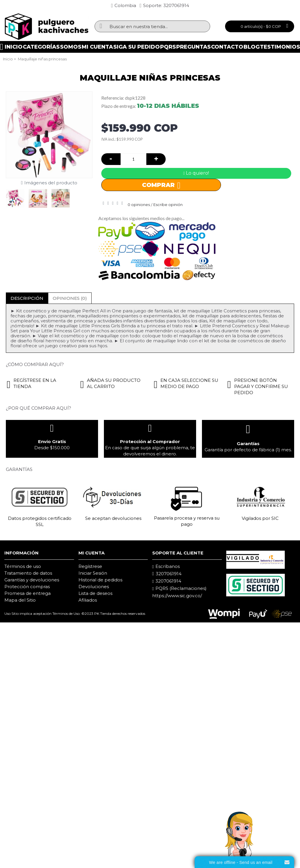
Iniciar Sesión (93, 573)
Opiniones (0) (70, 298)
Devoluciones (94, 587)
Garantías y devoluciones (32, 580)
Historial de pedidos (100, 580)
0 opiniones (139, 205)
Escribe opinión (168, 205)
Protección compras (27, 587)
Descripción (27, 298)
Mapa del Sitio (20, 600)
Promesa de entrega (28, 593)
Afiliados (88, 600)
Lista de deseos (95, 593)
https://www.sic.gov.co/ (177, 596)
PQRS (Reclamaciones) (179, 588)
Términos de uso (23, 566)
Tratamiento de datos (28, 573)
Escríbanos (166, 566)
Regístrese (90, 566)
